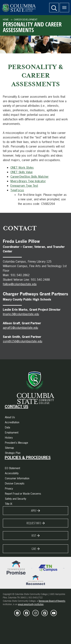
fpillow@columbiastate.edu (20, 284)
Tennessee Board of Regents (52, 601)
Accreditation (12, 422)
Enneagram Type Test (24, 186)
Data (7, 427)
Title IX (9, 504)
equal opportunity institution (31, 604)
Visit (34, 536)
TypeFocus (17, 190)
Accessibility (12, 473)
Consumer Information (17, 478)
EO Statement (12, 468)
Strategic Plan (13, 453)
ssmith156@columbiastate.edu (23, 341)
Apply (34, 511)
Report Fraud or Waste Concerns (23, 494)
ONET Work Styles (22, 168)
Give (34, 549)
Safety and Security (16, 499)
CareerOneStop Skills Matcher (30, 177)
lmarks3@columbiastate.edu (21, 314)
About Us (10, 417)
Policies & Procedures (28, 458)
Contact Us (16, 407)
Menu (63, 5)
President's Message (16, 443)
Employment (12, 432)
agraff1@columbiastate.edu (20, 328)
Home (6, 20)
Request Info (34, 523)
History (9, 438)
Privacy (9, 488)
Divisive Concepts (15, 483)
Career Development (25, 20)
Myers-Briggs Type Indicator (28, 181)
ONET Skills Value (21, 172)
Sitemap (9, 448)
